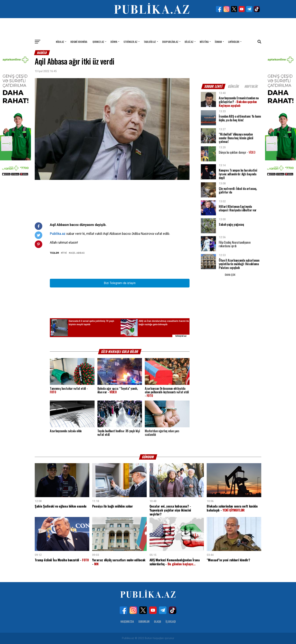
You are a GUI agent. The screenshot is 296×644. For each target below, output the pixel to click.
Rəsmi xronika (79, 42)
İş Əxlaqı (171, 621)
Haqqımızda (127, 621)
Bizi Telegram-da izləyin (120, 283)
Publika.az (58, 234)
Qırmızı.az (98, 42)
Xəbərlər (144, 621)
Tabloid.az (150, 42)
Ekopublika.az (170, 42)
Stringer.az (130, 42)
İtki (65, 253)
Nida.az (60, 42)
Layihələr (234, 42)
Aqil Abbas (77, 253)
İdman (218, 42)
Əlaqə (158, 621)
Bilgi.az (189, 42)
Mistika (204, 42)
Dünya (114, 42)
